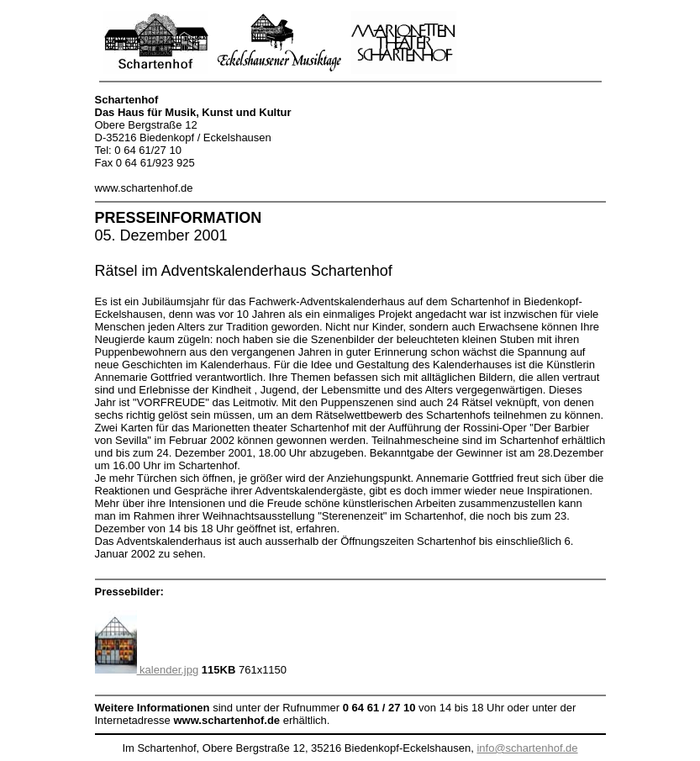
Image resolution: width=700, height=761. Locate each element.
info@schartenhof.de (527, 748)
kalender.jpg (147, 670)
